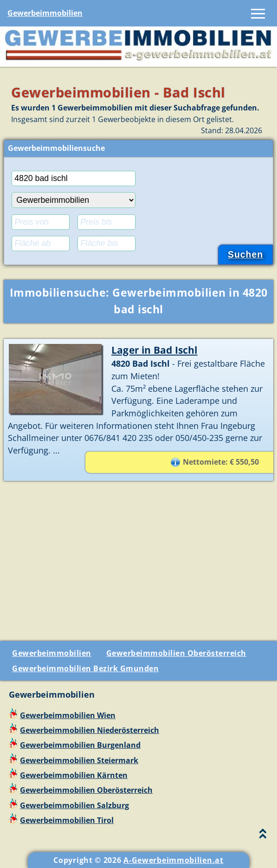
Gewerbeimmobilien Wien (68, 715)
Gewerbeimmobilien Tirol (67, 820)
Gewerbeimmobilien (45, 13)
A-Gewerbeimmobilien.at (173, 860)
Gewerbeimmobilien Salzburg (74, 805)
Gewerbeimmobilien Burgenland (80, 745)
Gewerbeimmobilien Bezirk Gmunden (85, 668)
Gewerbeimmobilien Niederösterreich (90, 730)
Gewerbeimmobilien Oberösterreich (176, 653)
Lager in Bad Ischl (155, 350)
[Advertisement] (138, 557)
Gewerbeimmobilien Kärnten (74, 775)
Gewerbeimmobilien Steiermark (79, 760)
